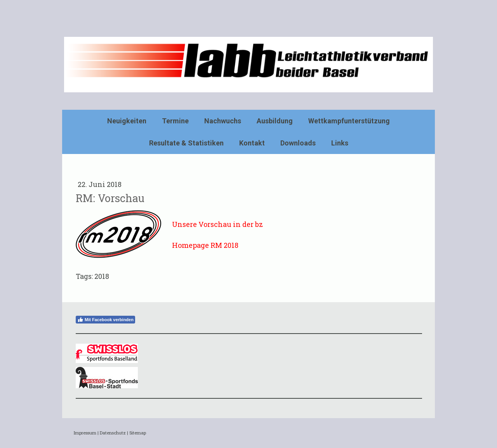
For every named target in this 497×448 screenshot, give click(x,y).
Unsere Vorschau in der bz (217, 224)
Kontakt (252, 143)
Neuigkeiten (127, 121)
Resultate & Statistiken (186, 143)
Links (340, 143)
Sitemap (138, 433)
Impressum (85, 433)
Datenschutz (113, 433)
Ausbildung (275, 121)
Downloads (298, 143)
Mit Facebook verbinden (105, 320)
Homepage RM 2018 (205, 245)
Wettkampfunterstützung (349, 121)
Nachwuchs (223, 121)
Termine (175, 121)
